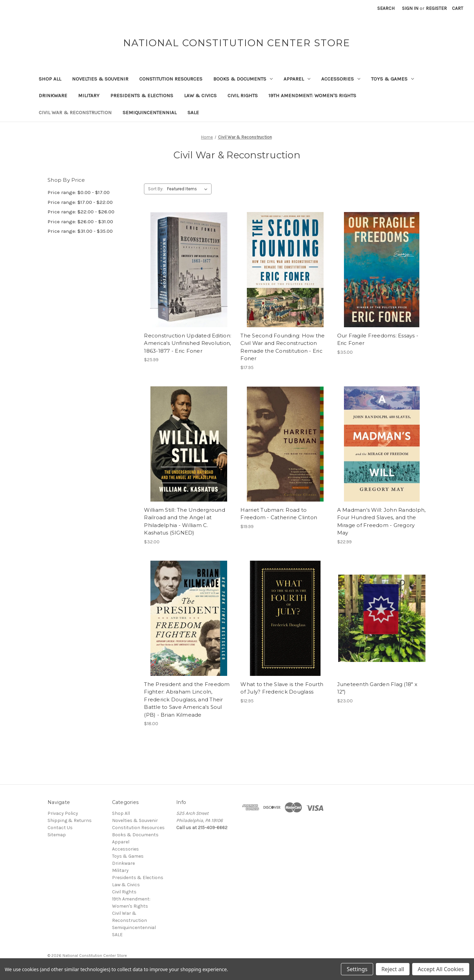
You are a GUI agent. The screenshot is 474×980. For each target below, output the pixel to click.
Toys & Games (393, 79)
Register (436, 8)
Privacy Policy (63, 813)
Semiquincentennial (150, 112)
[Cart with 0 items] (458, 8)
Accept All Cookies (441, 969)
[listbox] (189, 189)
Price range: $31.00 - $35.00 (80, 231)
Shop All (50, 79)
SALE (193, 112)
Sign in (410, 8)
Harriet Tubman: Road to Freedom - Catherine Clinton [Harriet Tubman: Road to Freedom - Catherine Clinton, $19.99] (279, 514)
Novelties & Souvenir (100, 79)
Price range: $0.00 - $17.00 (79, 192)
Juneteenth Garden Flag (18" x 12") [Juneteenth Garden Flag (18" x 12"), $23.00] (377, 688)
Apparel (297, 79)
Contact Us (60, 828)
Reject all (393, 969)
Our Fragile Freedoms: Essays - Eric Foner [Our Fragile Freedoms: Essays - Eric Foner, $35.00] (378, 339)
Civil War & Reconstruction (75, 112)
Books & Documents (243, 79)
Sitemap (57, 835)
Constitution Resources (171, 79)
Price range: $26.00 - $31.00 (80, 222)
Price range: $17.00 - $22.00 (80, 202)
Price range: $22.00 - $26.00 (81, 212)
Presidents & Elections (142, 95)
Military (89, 95)
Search (386, 8)
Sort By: (156, 189)
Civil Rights (243, 95)
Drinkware (53, 95)
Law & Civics (200, 95)
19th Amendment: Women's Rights (312, 95)
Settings (357, 969)
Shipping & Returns (70, 820)
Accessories (341, 79)
